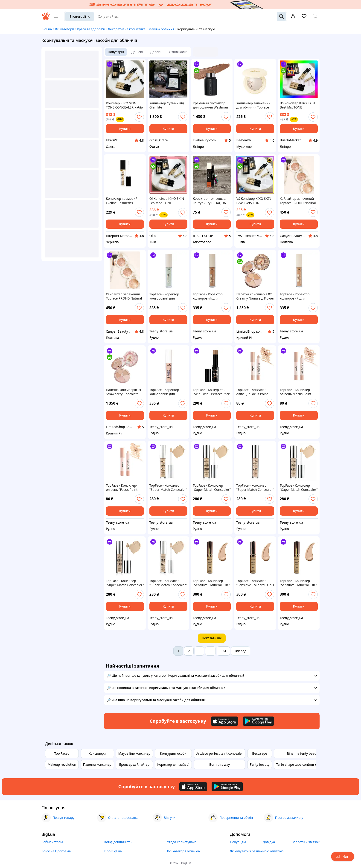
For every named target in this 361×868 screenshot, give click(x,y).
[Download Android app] (258, 721)
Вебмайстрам (52, 842)
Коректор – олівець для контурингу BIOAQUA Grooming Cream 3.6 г (211, 201)
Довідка (269, 842)
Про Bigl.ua (113, 851)
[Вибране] (304, 18)
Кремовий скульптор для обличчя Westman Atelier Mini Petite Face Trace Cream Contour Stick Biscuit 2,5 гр (211, 105)
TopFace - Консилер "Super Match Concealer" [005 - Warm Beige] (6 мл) (212, 488)
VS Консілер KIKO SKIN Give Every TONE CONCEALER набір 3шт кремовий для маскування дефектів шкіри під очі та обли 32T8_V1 (254, 201)
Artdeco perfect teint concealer (220, 753)
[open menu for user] (293, 17)
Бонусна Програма (56, 851)
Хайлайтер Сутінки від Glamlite (167, 105)
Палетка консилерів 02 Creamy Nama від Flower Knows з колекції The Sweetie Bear (255, 296)
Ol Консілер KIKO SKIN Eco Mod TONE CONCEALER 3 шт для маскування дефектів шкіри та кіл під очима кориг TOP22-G (167, 201)
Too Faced (62, 753)
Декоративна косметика (127, 29)
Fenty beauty (260, 764)
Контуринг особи (173, 753)
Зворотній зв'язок (306, 842)
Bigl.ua (47, 29)
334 (223, 651)
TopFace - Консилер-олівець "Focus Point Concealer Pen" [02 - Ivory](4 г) (295, 392)
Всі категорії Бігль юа (183, 851)
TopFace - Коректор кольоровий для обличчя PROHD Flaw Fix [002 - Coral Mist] (296, 296)
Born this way (220, 764)
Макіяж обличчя (161, 29)
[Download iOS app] (224, 721)
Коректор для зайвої (173, 764)
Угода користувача (182, 842)
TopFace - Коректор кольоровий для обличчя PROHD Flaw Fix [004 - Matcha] (166, 296)
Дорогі (155, 52)
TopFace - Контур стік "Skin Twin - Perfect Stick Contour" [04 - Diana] (211, 392)
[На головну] (46, 19)
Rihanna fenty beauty (303, 753)
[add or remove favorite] (139, 117)
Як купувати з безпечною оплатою (257, 851)
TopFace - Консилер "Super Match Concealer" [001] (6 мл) (168, 583)
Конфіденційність (118, 842)
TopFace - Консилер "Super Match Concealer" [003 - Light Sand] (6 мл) (299, 488)
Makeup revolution (62, 764)
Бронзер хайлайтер (134, 764)
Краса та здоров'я (91, 29)
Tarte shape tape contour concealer (303, 764)
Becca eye (260, 753)
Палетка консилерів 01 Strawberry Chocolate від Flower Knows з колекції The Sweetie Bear (124, 392)
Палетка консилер (97, 764)
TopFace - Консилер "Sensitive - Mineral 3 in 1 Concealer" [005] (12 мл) (299, 583)
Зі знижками (178, 52)
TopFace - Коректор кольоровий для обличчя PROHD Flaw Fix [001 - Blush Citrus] (166, 392)
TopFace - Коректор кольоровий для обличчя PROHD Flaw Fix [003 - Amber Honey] (211, 296)
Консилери (97, 753)
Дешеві (137, 52)
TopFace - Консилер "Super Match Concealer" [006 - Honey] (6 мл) (168, 488)
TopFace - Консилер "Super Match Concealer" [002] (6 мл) (125, 583)
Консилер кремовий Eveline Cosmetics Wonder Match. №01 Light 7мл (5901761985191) (122, 201)
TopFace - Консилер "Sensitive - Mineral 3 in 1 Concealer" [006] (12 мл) (212, 583)
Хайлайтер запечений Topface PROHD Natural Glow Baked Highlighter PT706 (298, 201)
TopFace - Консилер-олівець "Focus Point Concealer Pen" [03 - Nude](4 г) (252, 392)
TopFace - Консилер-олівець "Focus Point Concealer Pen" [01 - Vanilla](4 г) (122, 488)
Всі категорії (64, 29)
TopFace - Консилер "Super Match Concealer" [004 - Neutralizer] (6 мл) (255, 488)
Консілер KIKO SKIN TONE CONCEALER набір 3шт (124, 105)
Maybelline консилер (134, 753)
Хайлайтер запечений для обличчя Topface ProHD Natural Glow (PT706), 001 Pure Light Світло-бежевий (254, 105)
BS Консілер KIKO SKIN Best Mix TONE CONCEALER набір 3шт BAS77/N (297, 105)
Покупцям (238, 842)
